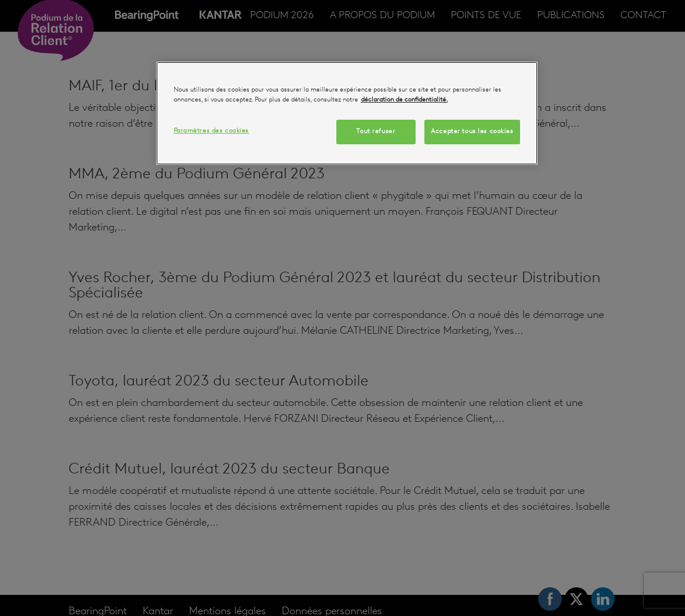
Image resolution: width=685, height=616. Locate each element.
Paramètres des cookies (212, 131)
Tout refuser (376, 131)
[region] (347, 113)
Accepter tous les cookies (472, 131)
